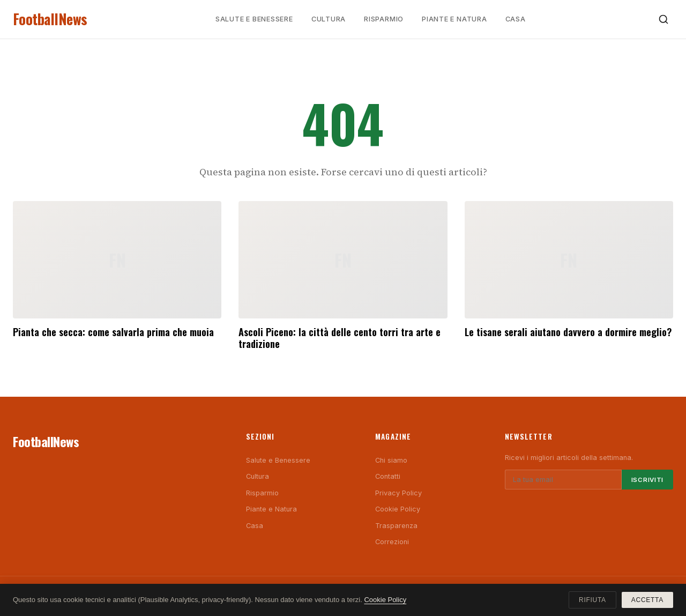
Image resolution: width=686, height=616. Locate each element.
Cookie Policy (398, 509)
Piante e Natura (454, 19)
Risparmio (384, 19)
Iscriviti (647, 480)
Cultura (329, 19)
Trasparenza (396, 526)
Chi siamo (391, 460)
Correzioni (392, 542)
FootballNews (50, 19)
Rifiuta (592, 600)
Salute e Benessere (254, 19)
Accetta (647, 600)
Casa (516, 19)
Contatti (388, 476)
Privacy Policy (398, 493)
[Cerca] (663, 19)
